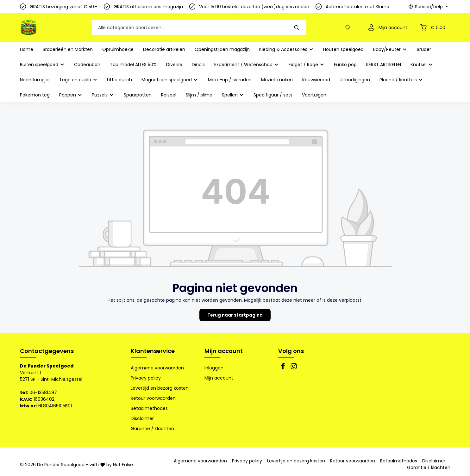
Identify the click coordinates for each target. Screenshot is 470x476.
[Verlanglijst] (349, 28)
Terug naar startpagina (235, 315)
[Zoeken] (296, 28)
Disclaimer (142, 418)
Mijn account (224, 351)
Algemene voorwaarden (157, 368)
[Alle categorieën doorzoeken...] (190, 28)
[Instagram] (294, 368)
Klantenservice (153, 351)
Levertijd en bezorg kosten (160, 388)
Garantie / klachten (152, 429)
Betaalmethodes (149, 408)
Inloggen (214, 368)
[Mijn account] (387, 28)
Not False (123, 465)
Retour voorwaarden (153, 398)
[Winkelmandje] (432, 28)
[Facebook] (284, 368)
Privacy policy (146, 378)
